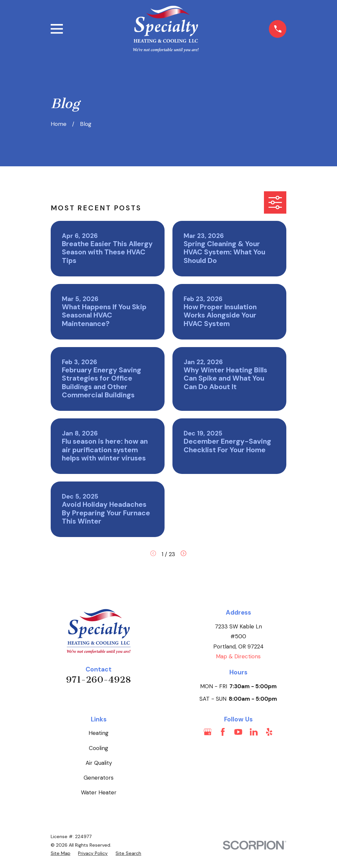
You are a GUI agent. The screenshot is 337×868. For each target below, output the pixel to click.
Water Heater (99, 792)
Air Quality (99, 763)
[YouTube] (238, 732)
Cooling (99, 748)
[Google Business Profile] (208, 732)
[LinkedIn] (254, 732)
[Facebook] (223, 732)
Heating (99, 733)
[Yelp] (269, 732)
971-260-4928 (99, 680)
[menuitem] (61, 854)
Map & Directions (238, 656)
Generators (99, 778)
